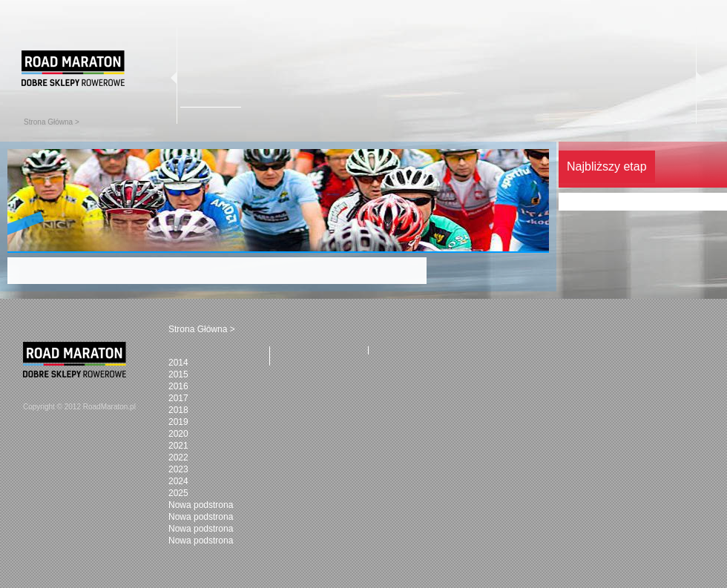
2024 (178, 481)
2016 (178, 386)
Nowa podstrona (201, 505)
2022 (178, 457)
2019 (178, 422)
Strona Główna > (52, 122)
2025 (178, 493)
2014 (178, 363)
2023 (178, 469)
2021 (178, 446)
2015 (178, 374)
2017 (178, 398)
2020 (178, 434)
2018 (178, 410)
